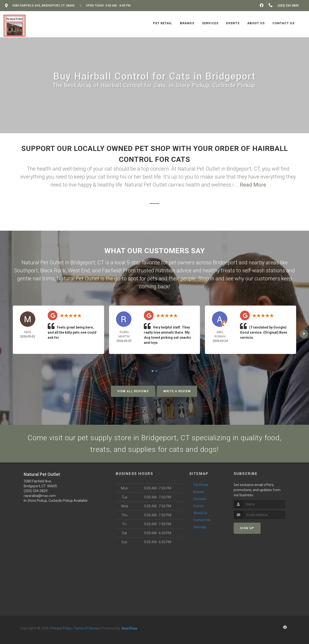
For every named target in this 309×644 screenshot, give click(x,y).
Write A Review (177, 391)
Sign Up (247, 528)
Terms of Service (87, 628)
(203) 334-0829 (36, 491)
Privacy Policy (61, 628)
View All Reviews (133, 391)
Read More (253, 185)
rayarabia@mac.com (40, 496)
